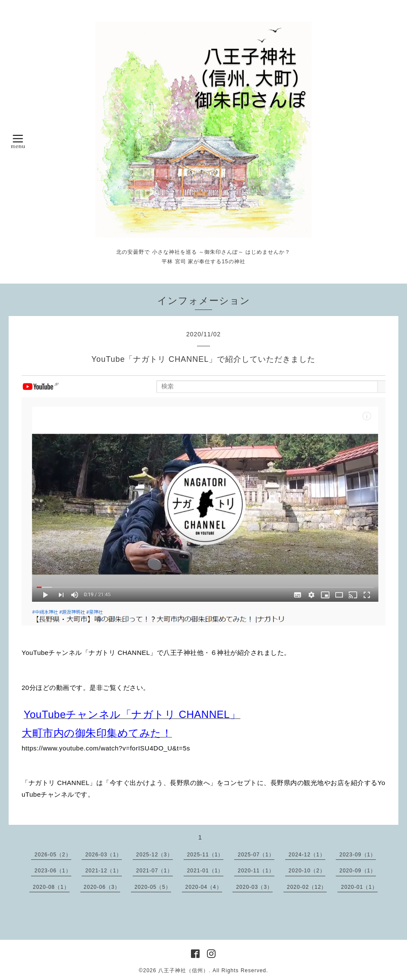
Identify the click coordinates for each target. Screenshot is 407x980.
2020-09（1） (358, 871)
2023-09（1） (358, 855)
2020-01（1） (359, 887)
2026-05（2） (53, 855)
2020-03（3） (254, 887)
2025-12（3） (154, 855)
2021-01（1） (205, 871)
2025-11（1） (205, 855)
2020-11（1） (256, 871)
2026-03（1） (103, 855)
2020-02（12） (307, 887)
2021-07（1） (154, 871)
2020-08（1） (51, 887)
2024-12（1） (307, 855)
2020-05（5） (153, 887)
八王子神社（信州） (183, 970)
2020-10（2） (307, 871)
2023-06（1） (53, 871)
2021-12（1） (103, 871)
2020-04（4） (204, 887)
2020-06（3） (102, 887)
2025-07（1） (256, 855)
